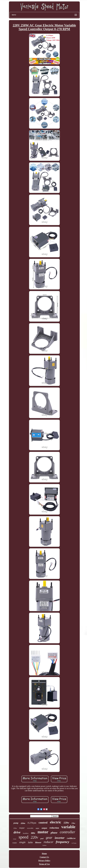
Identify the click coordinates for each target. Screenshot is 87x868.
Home (44, 854)
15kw (73, 823)
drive (17, 832)
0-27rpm (74, 843)
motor (43, 832)
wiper (37, 828)
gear (49, 838)
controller (67, 832)
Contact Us (44, 857)
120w (66, 823)
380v (33, 833)
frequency (62, 842)
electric (55, 822)
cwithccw (71, 838)
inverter (60, 838)
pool (42, 839)
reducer (49, 842)
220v (34, 837)
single (22, 842)
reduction (54, 828)
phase (54, 833)
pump (16, 823)
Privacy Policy (44, 861)
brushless (26, 833)
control (43, 823)
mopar (22, 828)
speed (23, 837)
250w (15, 828)
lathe (30, 842)
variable (68, 827)
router (15, 843)
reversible (30, 828)
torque (15, 839)
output (44, 828)
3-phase (44, 845)
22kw (23, 823)
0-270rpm (32, 823)
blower (38, 842)
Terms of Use (44, 864)
